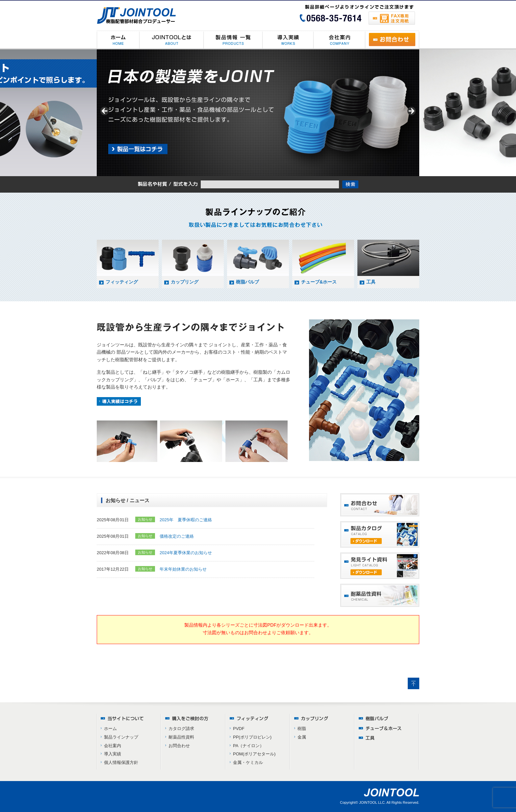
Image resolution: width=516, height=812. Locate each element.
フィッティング (122, 282)
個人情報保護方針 (121, 762)
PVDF (239, 729)
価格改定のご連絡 (177, 536)
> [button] (411, 111)
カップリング (185, 282)
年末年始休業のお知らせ (183, 569)
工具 (371, 282)
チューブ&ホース (319, 282)
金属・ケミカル (248, 762)
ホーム (110, 729)
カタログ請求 (181, 729)
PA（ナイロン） (248, 746)
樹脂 (302, 729)
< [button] (105, 111)
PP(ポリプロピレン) (252, 737)
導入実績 (113, 754)
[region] (258, 113)
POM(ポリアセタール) (254, 754)
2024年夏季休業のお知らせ (186, 553)
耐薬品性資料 (181, 737)
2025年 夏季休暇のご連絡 (186, 520)
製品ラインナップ (121, 737)
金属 (302, 737)
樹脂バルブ (247, 282)
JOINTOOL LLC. (372, 802)
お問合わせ (179, 746)
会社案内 (113, 746)
